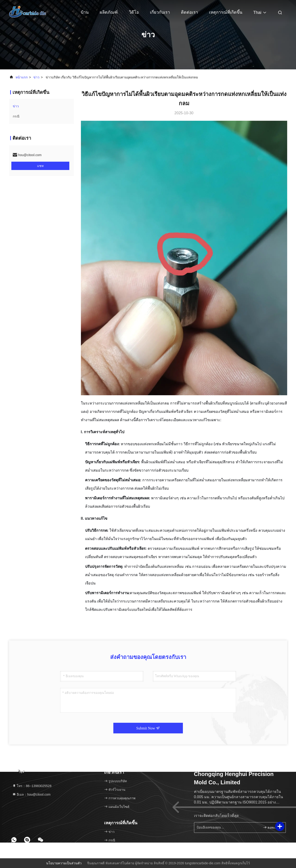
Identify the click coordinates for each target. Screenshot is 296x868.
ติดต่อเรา (189, 12)
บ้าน (85, 12)
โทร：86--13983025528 (32, 786)
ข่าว (36, 77)
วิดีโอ (134, 12)
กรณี (16, 116)
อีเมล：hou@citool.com (31, 794)
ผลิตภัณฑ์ (109, 12)
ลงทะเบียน (272, 827)
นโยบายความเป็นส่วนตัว (64, 863)
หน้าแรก (22, 77)
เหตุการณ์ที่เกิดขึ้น (226, 12)
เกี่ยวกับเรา (160, 12)
